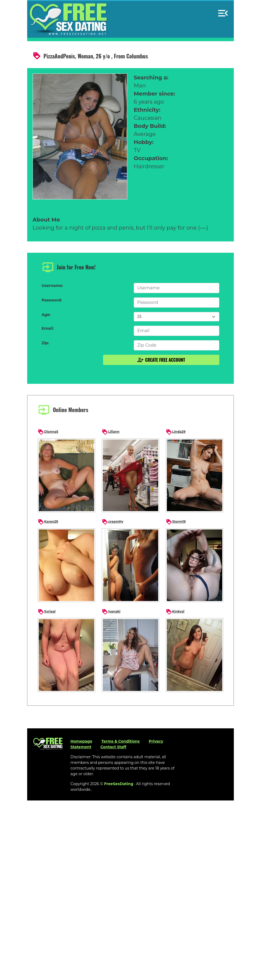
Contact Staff (113, 747)
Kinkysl (175, 612)
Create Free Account (161, 360)
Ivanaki (111, 612)
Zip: (45, 343)
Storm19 (176, 522)
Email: (48, 328)
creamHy (112, 522)
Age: (46, 315)
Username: (52, 286)
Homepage (81, 741)
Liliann (111, 432)
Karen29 (48, 522)
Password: (52, 300)
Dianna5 (48, 432)
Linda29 (176, 432)
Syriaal (47, 612)
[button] (223, 11)
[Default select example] (177, 317)
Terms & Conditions (121, 741)
